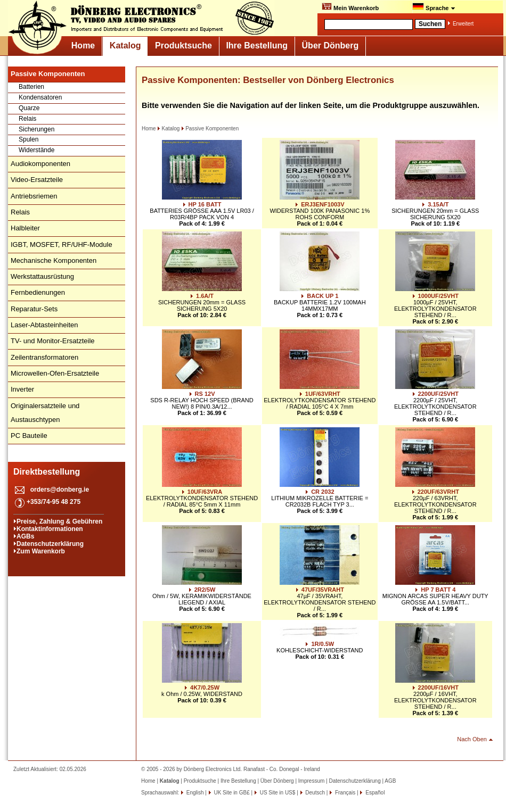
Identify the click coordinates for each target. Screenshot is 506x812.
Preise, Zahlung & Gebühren (59, 521)
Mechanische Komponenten (54, 260)
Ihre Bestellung (257, 45)
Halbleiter (25, 228)
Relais (27, 119)
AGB (390, 781)
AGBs (25, 536)
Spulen (28, 139)
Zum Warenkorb (41, 551)
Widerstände (36, 150)
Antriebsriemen (34, 196)
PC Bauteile (29, 436)
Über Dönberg (330, 45)
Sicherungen (36, 129)
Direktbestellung (47, 472)
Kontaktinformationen (50, 529)
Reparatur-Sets (34, 309)
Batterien (31, 87)
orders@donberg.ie (60, 490)
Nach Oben (472, 739)
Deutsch (315, 793)
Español (374, 793)
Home (83, 45)
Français (344, 793)
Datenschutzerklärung (50, 544)
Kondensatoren (40, 97)
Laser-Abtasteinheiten (44, 325)
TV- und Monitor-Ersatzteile (53, 341)
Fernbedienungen (38, 292)
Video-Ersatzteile (37, 180)
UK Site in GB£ (232, 793)
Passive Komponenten (210, 129)
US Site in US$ (278, 793)
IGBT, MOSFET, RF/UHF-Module (62, 245)
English (194, 793)
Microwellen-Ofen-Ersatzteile (55, 373)
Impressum (311, 781)
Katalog (125, 45)
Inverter (22, 389)
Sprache (434, 7)
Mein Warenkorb (350, 7)
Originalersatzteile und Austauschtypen (45, 413)
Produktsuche (183, 45)
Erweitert (463, 24)
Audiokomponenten (40, 164)
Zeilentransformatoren (44, 357)
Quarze (29, 108)
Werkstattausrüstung (42, 276)
